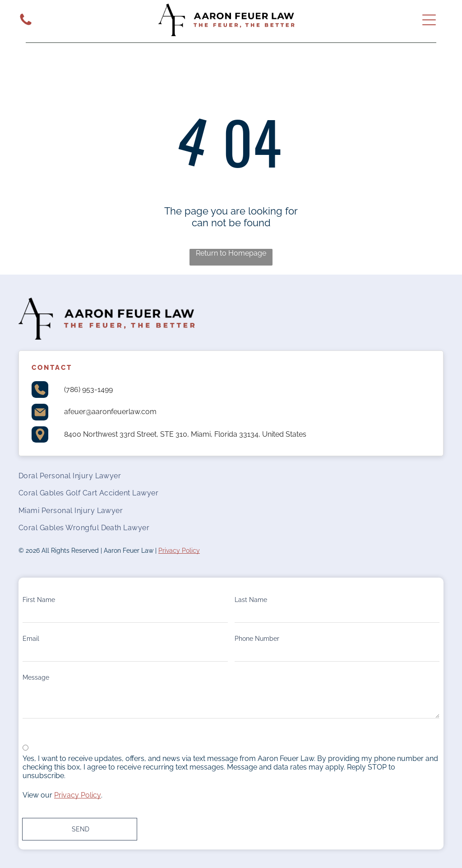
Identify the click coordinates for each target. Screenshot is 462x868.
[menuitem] (231, 476)
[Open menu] (429, 20)
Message (36, 677)
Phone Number (257, 639)
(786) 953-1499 (88, 390)
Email (31, 639)
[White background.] (26, 25)
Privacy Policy (179, 551)
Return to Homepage (231, 253)
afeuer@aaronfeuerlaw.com (110, 412)
